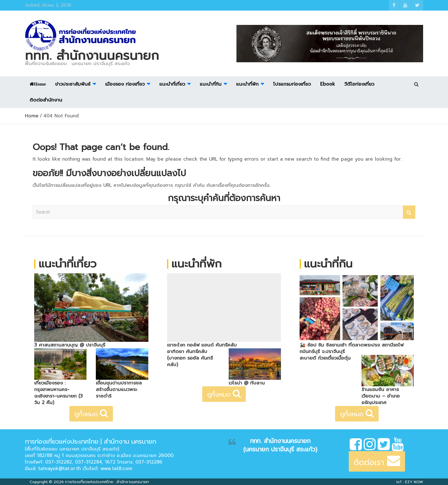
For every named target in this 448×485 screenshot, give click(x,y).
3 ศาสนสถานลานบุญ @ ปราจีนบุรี (70, 345)
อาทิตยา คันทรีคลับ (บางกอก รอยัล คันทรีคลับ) (190, 358)
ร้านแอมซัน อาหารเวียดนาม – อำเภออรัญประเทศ (381, 396)
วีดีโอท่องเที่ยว (359, 84)
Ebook (328, 84)
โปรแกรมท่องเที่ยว (292, 84)
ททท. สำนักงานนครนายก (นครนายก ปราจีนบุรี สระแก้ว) (280, 445)
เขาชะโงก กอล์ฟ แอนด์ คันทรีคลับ (202, 345)
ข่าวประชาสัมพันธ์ (73, 84)
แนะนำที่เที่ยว (172, 84)
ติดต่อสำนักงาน (46, 100)
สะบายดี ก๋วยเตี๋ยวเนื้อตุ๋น (325, 358)
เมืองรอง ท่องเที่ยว (125, 84)
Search (409, 212)
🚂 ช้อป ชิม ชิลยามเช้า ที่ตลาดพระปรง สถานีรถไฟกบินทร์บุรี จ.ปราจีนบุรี (352, 348)
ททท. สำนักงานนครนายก (92, 56)
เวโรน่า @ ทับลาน (247, 383)
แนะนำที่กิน (211, 84)
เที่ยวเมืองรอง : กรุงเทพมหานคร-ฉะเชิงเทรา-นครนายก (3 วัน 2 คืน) (58, 393)
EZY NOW (414, 482)
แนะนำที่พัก (247, 84)
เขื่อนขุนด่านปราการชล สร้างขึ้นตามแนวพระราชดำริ (119, 389)
